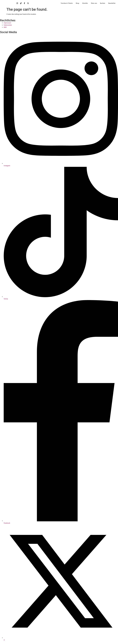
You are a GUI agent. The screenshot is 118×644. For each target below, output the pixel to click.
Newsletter (112, 3)
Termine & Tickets (67, 3)
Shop (77, 3)
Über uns (94, 3)
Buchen (103, 3)
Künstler (85, 3)
